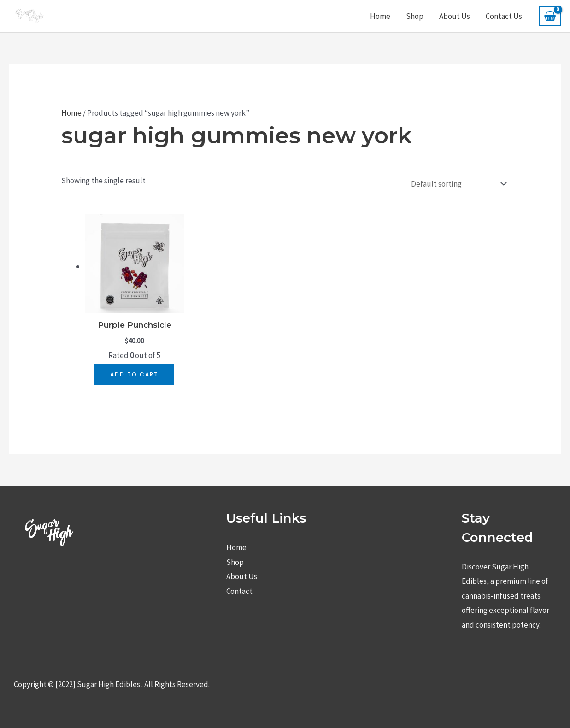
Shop (415, 16)
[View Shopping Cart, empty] (550, 16)
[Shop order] (457, 184)
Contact (239, 591)
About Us (455, 16)
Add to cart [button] (134, 374)
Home (380, 16)
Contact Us (504, 16)
